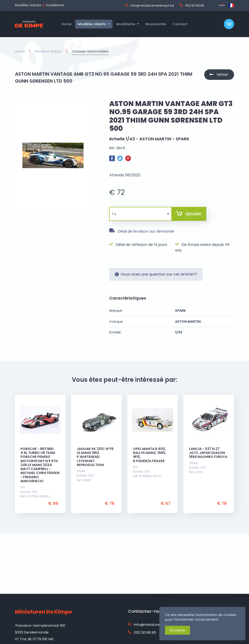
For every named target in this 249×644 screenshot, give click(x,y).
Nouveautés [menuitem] (156, 24)
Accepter (177, 630)
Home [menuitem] (66, 24)
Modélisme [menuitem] (126, 24)
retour (222, 74)
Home (20, 51)
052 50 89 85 (192, 5)
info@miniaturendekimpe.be (150, 5)
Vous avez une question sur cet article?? (156, 274)
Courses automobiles (90, 51)
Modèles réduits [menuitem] (92, 24)
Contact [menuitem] (180, 24)
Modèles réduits (48, 51)
